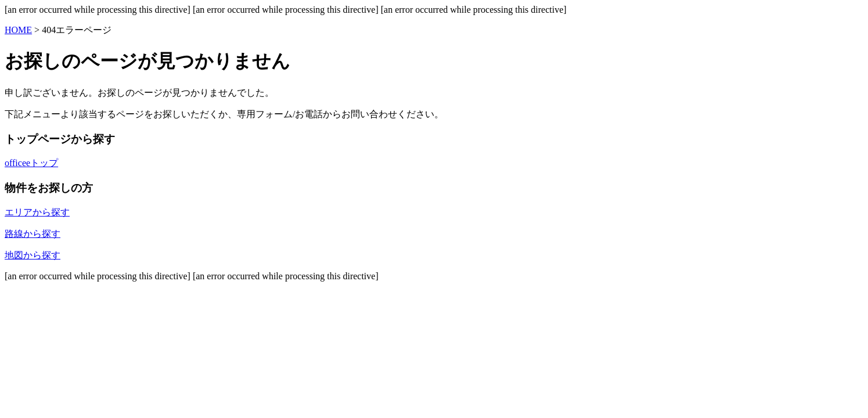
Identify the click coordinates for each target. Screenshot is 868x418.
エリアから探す (37, 212)
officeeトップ (31, 163)
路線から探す (33, 234)
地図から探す (33, 255)
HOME (18, 30)
